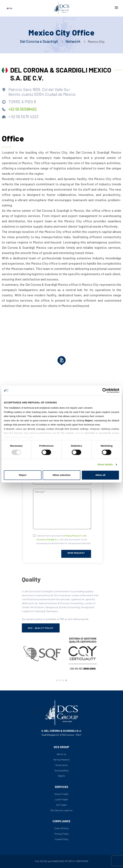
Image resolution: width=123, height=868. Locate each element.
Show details (105, 465)
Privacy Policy (61, 834)
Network (73, 41)
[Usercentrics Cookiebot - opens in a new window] (105, 390)
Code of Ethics (62, 828)
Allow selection (61, 475)
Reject (23, 475)
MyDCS (61, 776)
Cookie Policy (62, 839)
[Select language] (9, 8)
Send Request (76, 553)
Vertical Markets (61, 760)
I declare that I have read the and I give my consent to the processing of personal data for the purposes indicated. (64, 539)
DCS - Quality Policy (41, 628)
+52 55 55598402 (23, 109)
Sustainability (61, 770)
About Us (61, 754)
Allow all (100, 475)
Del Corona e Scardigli (39, 41)
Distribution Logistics (61, 810)
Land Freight (61, 799)
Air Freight (62, 805)
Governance (61, 765)
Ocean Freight (62, 794)
